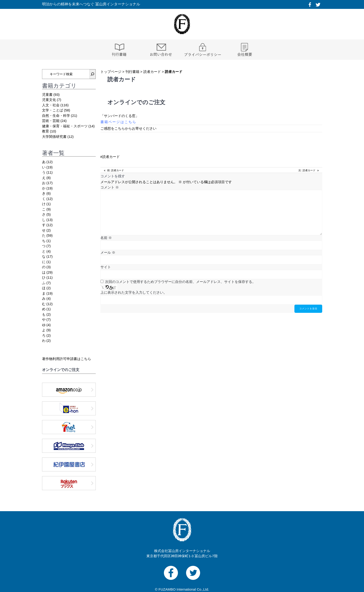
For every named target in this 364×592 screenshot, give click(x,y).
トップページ (111, 72)
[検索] (92, 74)
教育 (46, 131)
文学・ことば (53, 110)
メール (108, 252)
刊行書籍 (132, 72)
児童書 (47, 95)
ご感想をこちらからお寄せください (128, 128)
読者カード (152, 72)
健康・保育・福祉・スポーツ (65, 126)
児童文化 (49, 100)
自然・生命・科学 (56, 116)
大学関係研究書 (54, 137)
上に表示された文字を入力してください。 (134, 292)
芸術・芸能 (51, 121)
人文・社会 (51, 105)
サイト (106, 267)
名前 (106, 238)
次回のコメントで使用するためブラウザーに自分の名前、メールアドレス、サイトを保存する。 (180, 282)
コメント (110, 187)
